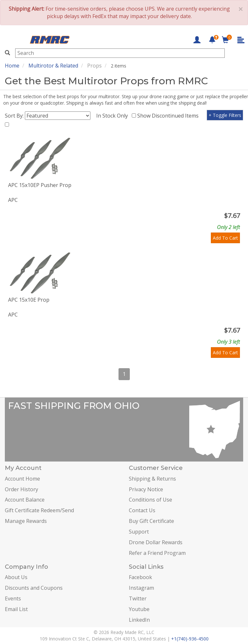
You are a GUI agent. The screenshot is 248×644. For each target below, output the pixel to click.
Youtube (139, 609)
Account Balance (25, 500)
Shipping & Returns (152, 479)
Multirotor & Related (53, 66)
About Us (16, 577)
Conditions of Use (150, 500)
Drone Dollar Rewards (156, 542)
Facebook (140, 577)
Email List (16, 609)
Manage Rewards (26, 521)
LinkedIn (139, 620)
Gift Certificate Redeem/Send (39, 510)
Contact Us (142, 510)
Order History (21, 489)
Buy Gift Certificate (151, 521)
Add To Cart (225, 238)
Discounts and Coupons (34, 588)
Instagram (141, 588)
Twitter (138, 598)
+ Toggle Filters (225, 115)
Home (12, 66)
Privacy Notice (146, 489)
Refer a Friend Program (157, 553)
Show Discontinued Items (169, 116)
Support (139, 532)
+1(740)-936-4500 (190, 639)
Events (13, 598)
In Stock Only (113, 116)
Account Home (22, 479)
